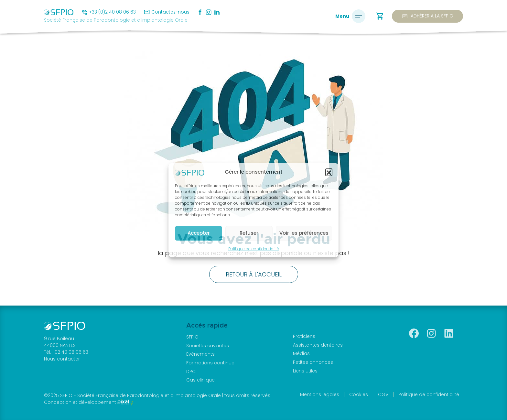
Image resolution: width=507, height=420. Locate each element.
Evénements (200, 354)
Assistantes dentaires (318, 345)
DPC (191, 372)
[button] (329, 172)
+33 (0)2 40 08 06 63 (112, 12)
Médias (301, 353)
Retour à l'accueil (254, 274)
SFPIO (192, 337)
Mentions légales (320, 394)
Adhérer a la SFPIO (427, 16)
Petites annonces (313, 362)
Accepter (199, 233)
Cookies (359, 394)
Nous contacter (62, 359)
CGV (383, 394)
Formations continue (210, 363)
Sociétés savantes (208, 346)
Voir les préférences (304, 233)
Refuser (249, 233)
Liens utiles (305, 371)
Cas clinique (200, 380)
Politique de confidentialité (254, 249)
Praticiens (304, 336)
